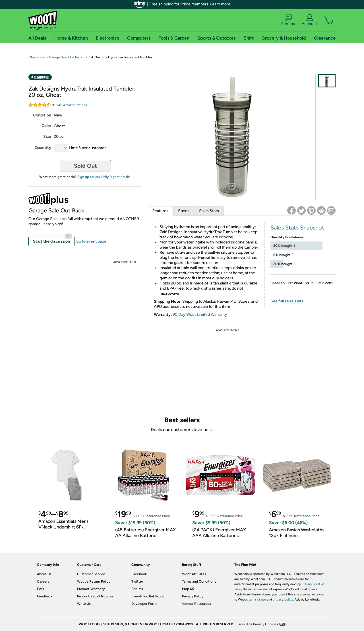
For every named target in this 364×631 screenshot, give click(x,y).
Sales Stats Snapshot (297, 228)
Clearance (36, 57)
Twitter (137, 581)
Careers (43, 581)
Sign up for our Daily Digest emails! (105, 177)
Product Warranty (91, 589)
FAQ (40, 589)
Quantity (43, 148)
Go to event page (91, 241)
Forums (288, 20)
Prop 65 (188, 589)
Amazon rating (72, 105)
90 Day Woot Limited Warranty (200, 315)
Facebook (139, 574)
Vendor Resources (197, 604)
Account (309, 20)
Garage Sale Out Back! (66, 57)
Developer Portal (144, 604)
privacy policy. (283, 600)
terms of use (257, 600)
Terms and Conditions (199, 581)
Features (160, 211)
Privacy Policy (193, 596)
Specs (184, 211)
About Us (44, 574)
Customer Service (91, 574)
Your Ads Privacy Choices (258, 624)
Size (47, 137)
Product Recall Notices (95, 596)
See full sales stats (287, 301)
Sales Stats (209, 211)
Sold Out (85, 166)
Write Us (84, 604)
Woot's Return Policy (94, 581)
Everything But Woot (148, 596)
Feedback (45, 596)
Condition (42, 115)
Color (46, 126)
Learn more (220, 4)
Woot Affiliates (194, 574)
